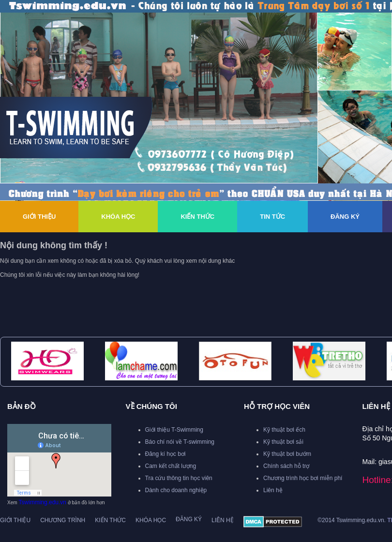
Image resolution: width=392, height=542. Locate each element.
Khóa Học (118, 217)
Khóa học (151, 520)
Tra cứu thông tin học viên (179, 478)
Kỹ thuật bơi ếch (284, 430)
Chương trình (63, 520)
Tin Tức (272, 217)
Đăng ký (345, 217)
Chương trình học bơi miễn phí (303, 478)
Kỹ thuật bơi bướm (287, 454)
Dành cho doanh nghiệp (176, 490)
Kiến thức (197, 217)
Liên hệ (273, 490)
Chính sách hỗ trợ (286, 466)
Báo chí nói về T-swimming (180, 442)
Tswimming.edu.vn (42, 502)
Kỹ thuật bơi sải (283, 442)
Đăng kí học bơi (166, 454)
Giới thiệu (39, 217)
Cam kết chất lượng (171, 466)
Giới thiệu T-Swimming (174, 430)
